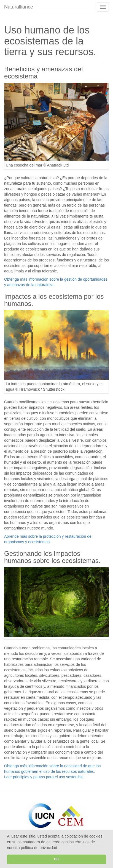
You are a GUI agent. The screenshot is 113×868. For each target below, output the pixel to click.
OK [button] (57, 859)
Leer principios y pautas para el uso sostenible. (44, 777)
